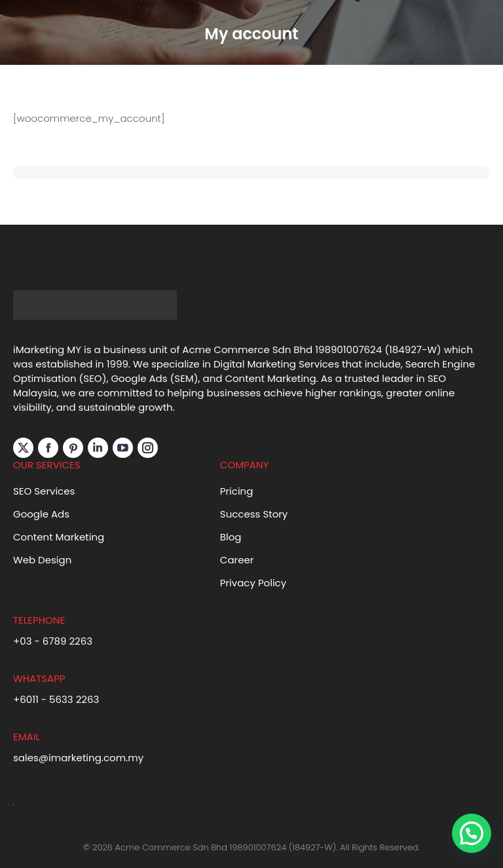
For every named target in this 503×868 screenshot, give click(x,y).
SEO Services (44, 491)
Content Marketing (59, 537)
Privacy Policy (253, 583)
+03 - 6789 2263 (53, 641)
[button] (472, 833)
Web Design (42, 560)
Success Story (254, 514)
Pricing (237, 491)
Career (237, 560)
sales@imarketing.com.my (78, 758)
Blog (231, 537)
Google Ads (41, 514)
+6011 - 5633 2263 (56, 699)
